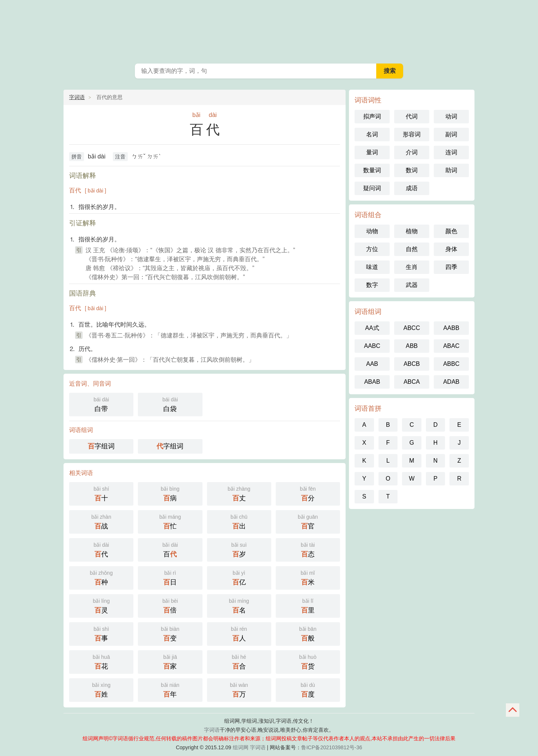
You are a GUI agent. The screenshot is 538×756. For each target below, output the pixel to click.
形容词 (412, 134)
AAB (372, 364)
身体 (451, 249)
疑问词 (372, 188)
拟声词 (372, 116)
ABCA (412, 382)
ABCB (412, 364)
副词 (451, 134)
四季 (451, 267)
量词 (372, 152)
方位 (372, 249)
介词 (412, 152)
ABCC (412, 328)
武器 (412, 285)
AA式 (372, 328)
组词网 (241, 747)
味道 (372, 267)
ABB (412, 346)
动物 (372, 231)
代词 (412, 116)
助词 (451, 170)
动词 (451, 116)
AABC (372, 346)
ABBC (451, 364)
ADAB (451, 382)
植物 (412, 231)
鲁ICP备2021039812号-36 (332, 747)
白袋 (170, 404)
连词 (451, 152)
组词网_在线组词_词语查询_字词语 (269, 30)
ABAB (372, 382)
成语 (412, 188)
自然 (412, 249)
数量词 (372, 170)
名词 (372, 134)
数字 (372, 285)
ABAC (451, 346)
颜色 (451, 231)
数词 (412, 170)
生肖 (412, 267)
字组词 (101, 446)
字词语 (77, 97)
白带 (101, 404)
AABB (452, 328)
